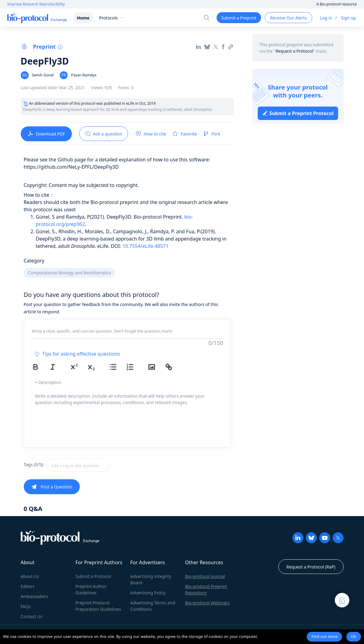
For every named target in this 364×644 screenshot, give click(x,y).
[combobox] (100, 465)
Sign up (348, 18)
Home (83, 18)
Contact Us (32, 616)
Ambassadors (34, 596)
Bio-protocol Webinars (207, 603)
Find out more (324, 636)
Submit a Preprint (239, 18)
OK (354, 636)
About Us (30, 576)
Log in (326, 18)
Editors (28, 586)
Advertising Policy (148, 593)
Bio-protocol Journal (205, 576)
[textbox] (78, 465)
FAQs (26, 606)
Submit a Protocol (93, 576)
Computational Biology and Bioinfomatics (70, 273)
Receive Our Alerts (288, 18)
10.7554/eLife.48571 (145, 246)
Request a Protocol (294, 51)
